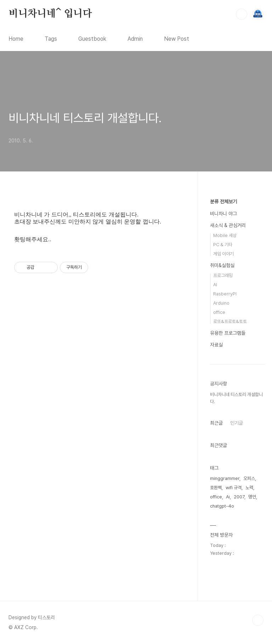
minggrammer (225, 478)
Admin (135, 39)
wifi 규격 (234, 488)
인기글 (237, 423)
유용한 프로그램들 (228, 333)
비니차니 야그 (223, 214)
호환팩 (216, 488)
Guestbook (92, 39)
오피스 (249, 478)
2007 (239, 497)
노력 (249, 488)
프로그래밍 (223, 275)
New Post (177, 39)
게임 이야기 (223, 254)
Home (16, 39)
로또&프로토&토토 (230, 321)
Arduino (221, 303)
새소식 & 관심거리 (228, 225)
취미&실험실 (222, 265)
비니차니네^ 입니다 (50, 14)
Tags (51, 39)
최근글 (216, 423)
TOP (258, 620)
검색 (242, 14)
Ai (228, 497)
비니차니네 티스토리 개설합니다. (85, 118)
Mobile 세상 (225, 235)
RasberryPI (225, 294)
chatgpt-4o (222, 506)
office (219, 312)
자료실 (216, 345)
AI (215, 285)
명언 (252, 497)
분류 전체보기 (223, 202)
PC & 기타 (223, 245)
